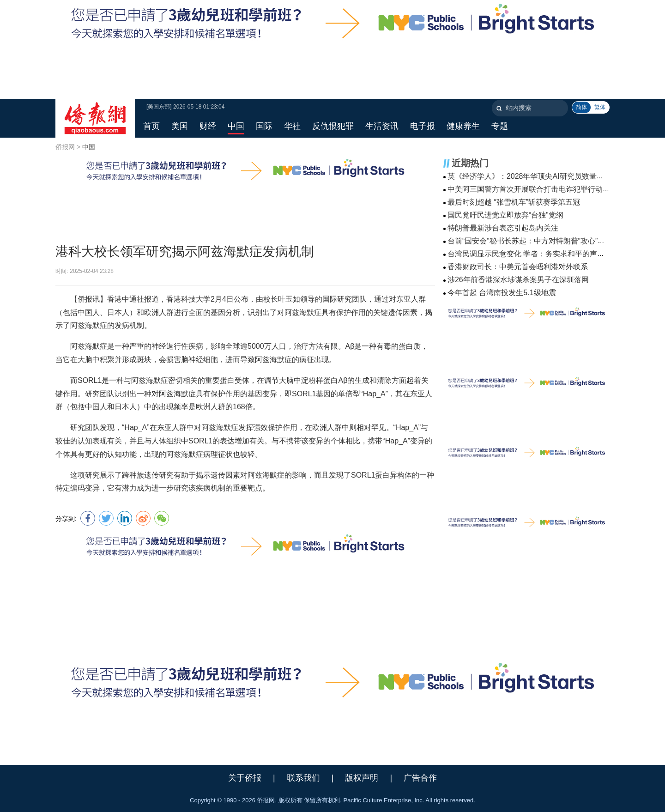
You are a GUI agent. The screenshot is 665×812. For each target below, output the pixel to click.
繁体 (600, 107)
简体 (581, 107)
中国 (89, 147)
